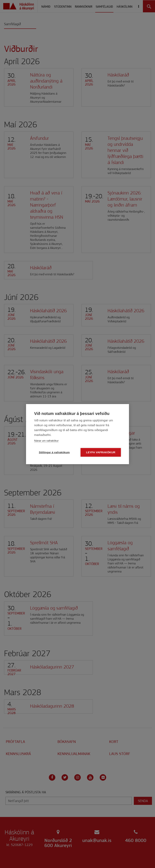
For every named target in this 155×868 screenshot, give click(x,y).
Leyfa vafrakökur (101, 452)
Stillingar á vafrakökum (54, 452)
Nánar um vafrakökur (46, 441)
